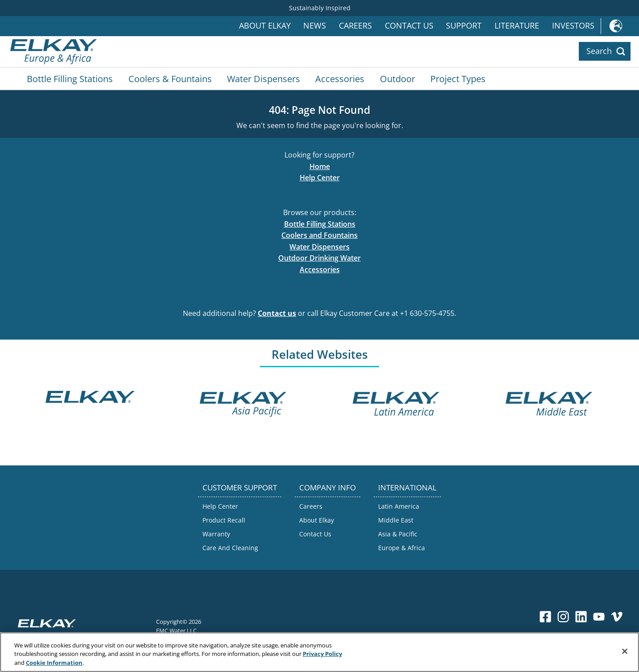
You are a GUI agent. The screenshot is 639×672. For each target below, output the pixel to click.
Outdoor (398, 79)
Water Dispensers (264, 79)
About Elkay (265, 26)
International (620, 26)
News (315, 26)
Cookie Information (54, 664)
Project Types (458, 79)
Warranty (216, 534)
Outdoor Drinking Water (319, 258)
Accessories (340, 79)
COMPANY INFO (328, 487)
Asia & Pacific (398, 534)
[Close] (625, 652)
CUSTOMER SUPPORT (240, 487)
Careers (355, 26)
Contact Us (409, 26)
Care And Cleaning (230, 548)
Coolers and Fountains (319, 235)
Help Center (320, 178)
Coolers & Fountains (170, 79)
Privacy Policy (322, 655)
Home (320, 166)
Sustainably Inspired (320, 8)
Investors (573, 26)
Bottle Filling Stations (70, 79)
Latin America (399, 506)
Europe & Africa (402, 548)
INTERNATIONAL (407, 487)
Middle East (396, 520)
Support (464, 26)
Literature (517, 26)
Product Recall (224, 520)
